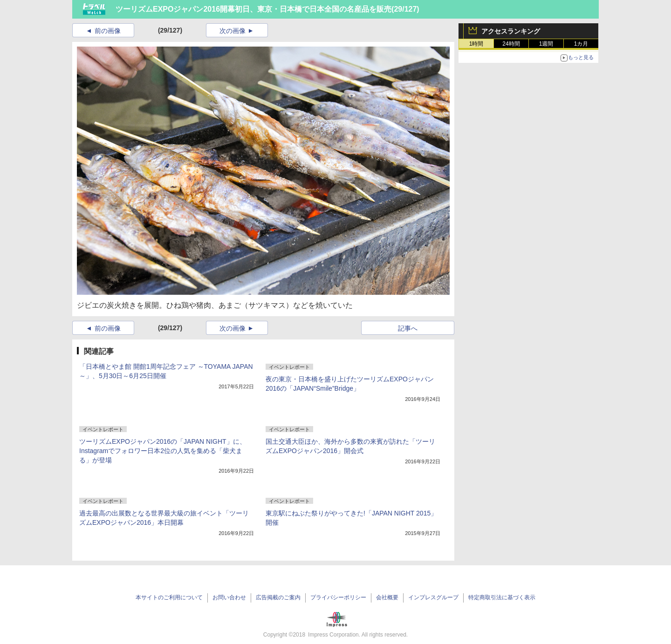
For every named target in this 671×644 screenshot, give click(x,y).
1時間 (476, 44)
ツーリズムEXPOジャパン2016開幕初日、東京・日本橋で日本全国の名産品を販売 (253, 9)
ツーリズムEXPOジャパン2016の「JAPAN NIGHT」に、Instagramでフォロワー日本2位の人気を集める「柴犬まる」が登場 (163, 451)
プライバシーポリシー (338, 597)
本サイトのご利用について (169, 597)
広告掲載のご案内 (278, 597)
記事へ (408, 328)
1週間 (546, 44)
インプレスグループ (433, 597)
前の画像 (108, 31)
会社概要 (387, 597)
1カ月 (581, 44)
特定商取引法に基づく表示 (502, 597)
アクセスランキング (511, 31)
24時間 (511, 44)
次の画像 (233, 31)
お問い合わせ (229, 597)
